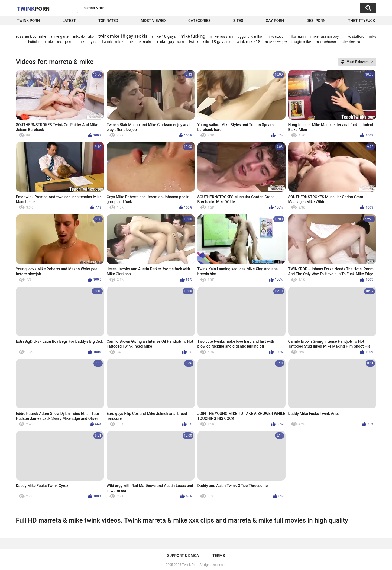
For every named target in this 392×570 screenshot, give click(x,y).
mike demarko (83, 37)
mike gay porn (171, 42)
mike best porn (59, 42)
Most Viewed (153, 21)
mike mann (297, 36)
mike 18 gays (164, 36)
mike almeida (350, 42)
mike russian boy (325, 36)
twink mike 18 (248, 42)
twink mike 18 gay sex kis (123, 36)
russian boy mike (31, 36)
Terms (219, 556)
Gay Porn (275, 21)
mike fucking (193, 36)
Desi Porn (316, 21)
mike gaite (60, 36)
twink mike (112, 42)
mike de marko (140, 42)
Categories (199, 21)
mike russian (221, 36)
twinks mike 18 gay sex (210, 42)
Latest (69, 21)
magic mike (301, 42)
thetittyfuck (362, 21)
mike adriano (326, 42)
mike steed (275, 36)
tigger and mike (250, 36)
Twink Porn (29, 21)
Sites (238, 21)
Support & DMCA (183, 556)
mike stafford (354, 36)
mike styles (88, 42)
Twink (34, 8)
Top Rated (108, 21)
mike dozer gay (276, 42)
